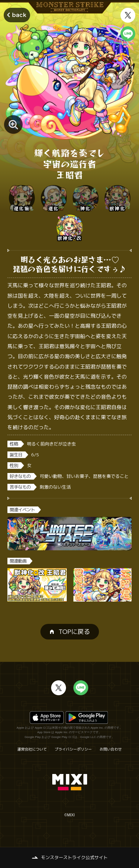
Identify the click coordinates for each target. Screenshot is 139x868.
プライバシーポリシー (73, 749)
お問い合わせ (111, 749)
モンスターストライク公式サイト (74, 857)
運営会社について (32, 749)
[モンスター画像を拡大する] (13, 124)
